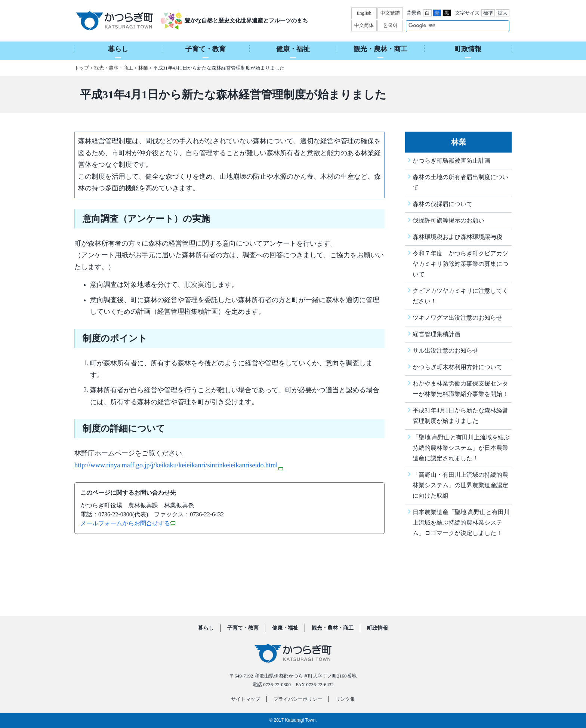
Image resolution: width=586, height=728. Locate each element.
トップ (82, 68)
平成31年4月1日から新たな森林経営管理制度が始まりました (460, 416)
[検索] (450, 26)
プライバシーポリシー (298, 699)
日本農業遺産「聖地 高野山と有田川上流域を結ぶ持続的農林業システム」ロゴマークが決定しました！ (461, 523)
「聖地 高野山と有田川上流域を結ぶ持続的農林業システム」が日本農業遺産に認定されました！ (461, 448)
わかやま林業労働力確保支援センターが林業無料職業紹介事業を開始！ (460, 389)
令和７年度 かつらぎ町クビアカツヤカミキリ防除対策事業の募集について (460, 264)
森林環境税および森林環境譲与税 (457, 237)
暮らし (206, 628)
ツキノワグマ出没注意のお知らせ (457, 318)
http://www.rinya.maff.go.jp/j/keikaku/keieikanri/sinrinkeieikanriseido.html (179, 465)
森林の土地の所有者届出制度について (460, 182)
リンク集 (345, 699)
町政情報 (377, 628)
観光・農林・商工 (114, 68)
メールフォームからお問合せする (128, 523)
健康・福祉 (285, 628)
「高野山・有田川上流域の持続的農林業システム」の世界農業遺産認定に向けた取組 (460, 485)
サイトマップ (246, 699)
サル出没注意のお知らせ (445, 351)
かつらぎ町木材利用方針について (457, 367)
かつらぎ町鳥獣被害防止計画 (451, 161)
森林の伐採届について (442, 204)
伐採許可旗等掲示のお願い (448, 220)
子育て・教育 (243, 628)
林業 (143, 68)
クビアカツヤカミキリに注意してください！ (460, 296)
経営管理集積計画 (437, 334)
